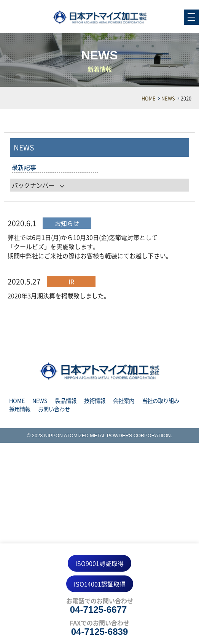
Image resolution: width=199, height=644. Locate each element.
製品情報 (66, 400)
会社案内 (124, 400)
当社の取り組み (161, 400)
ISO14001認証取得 (100, 584)
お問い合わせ (54, 409)
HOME (149, 98)
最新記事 (24, 167)
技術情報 (95, 400)
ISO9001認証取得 (99, 563)
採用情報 (20, 409)
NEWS (168, 98)
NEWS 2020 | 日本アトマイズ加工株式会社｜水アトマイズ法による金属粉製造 (100, 17)
